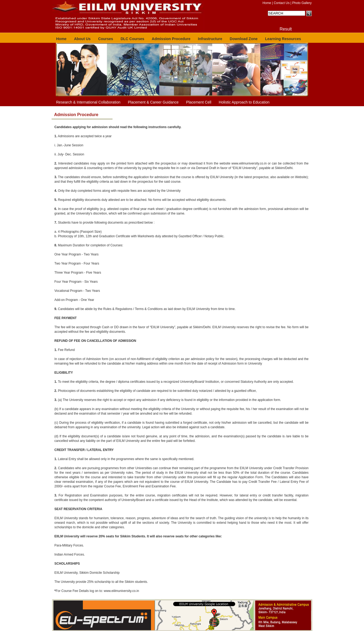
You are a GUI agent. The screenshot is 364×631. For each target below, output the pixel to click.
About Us (82, 39)
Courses (106, 39)
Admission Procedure (171, 39)
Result (286, 29)
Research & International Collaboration (88, 102)
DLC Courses (132, 39)
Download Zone (244, 39)
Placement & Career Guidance (153, 102)
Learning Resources (283, 39)
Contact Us (282, 3)
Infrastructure (210, 39)
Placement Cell (199, 102)
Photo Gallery (302, 3)
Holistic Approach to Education (244, 102)
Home (267, 3)
